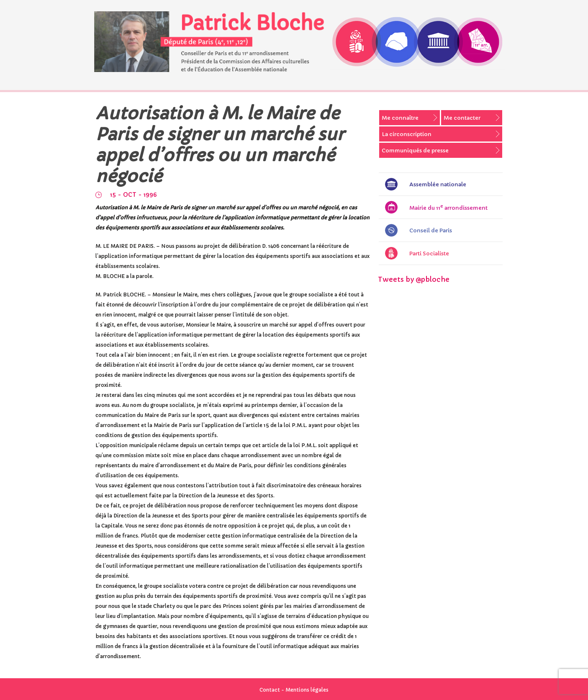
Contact (270, 690)
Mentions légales (307, 690)
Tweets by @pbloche (414, 279)
